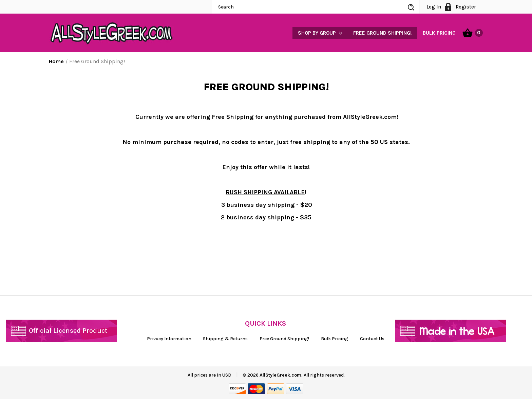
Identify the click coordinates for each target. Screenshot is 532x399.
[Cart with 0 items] (473, 32)
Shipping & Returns (225, 339)
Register (466, 7)
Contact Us (372, 339)
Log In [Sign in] (434, 7)
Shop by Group (317, 33)
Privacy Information (169, 339)
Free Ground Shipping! (383, 33)
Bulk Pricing (439, 33)
